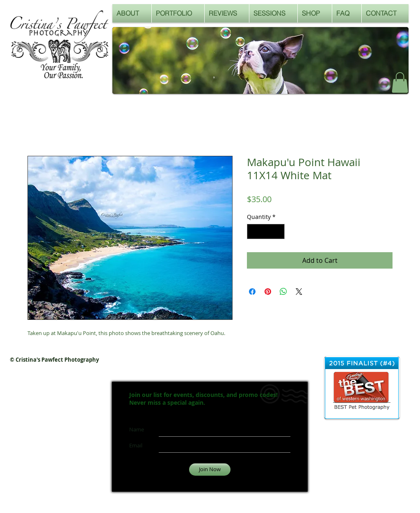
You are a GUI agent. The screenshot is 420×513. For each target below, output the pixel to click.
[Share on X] (299, 292)
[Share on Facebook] (252, 292)
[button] (400, 82)
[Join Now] (210, 470)
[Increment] (278, 231)
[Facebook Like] (366, 85)
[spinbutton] (266, 231)
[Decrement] (253, 231)
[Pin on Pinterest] (268, 292)
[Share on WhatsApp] (283, 292)
